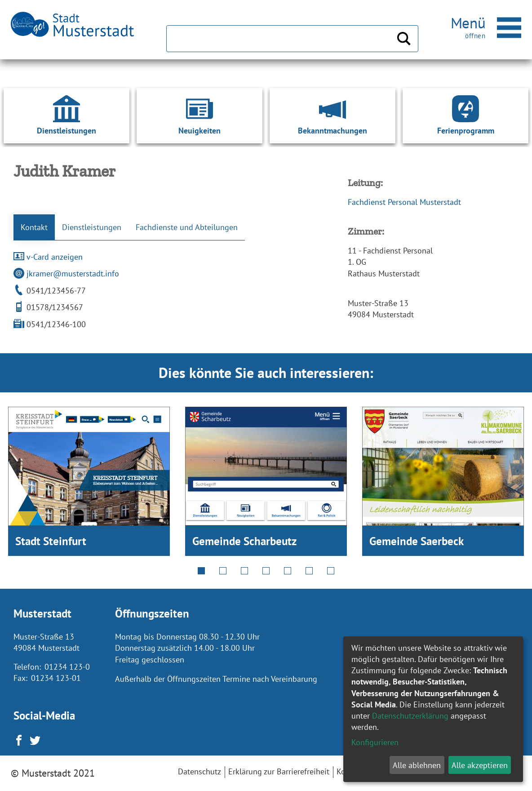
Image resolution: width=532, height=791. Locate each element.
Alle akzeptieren (480, 765)
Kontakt (34, 227)
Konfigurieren (375, 742)
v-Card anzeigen (48, 257)
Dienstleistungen (92, 227)
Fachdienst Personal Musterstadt (404, 202)
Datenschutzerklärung (410, 716)
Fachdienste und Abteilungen (187, 227)
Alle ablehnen (417, 765)
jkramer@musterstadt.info (66, 273)
